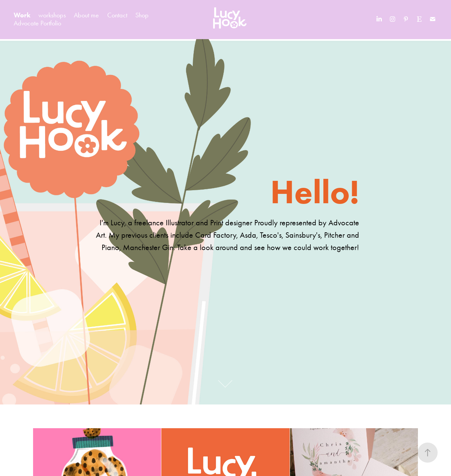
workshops (52, 15)
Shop (142, 15)
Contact (117, 15)
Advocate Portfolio (37, 23)
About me (86, 15)
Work (22, 15)
